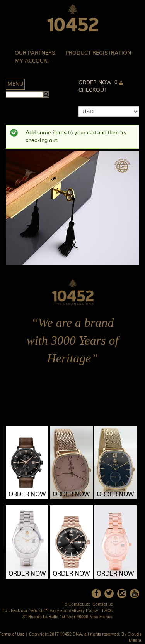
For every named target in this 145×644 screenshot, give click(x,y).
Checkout (93, 90)
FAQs (107, 611)
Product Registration (98, 53)
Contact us (102, 605)
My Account (33, 61)
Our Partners (35, 53)
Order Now (95, 83)
